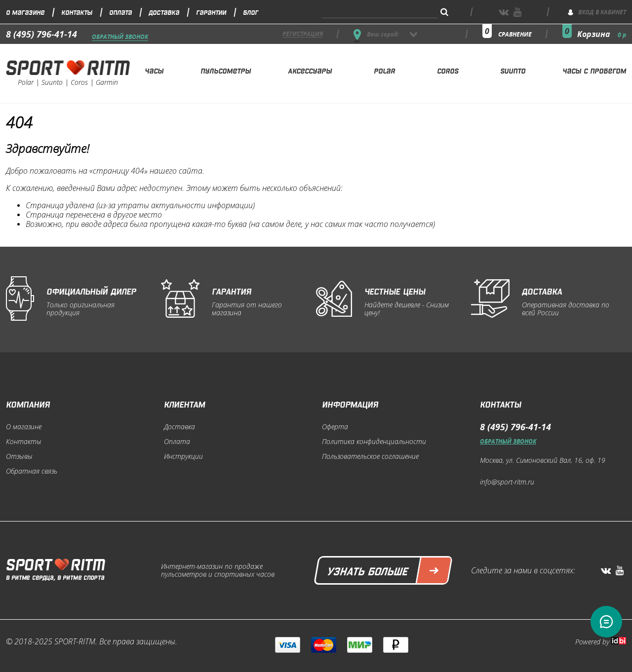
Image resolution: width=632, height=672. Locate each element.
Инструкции (183, 456)
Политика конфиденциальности (374, 442)
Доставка (164, 12)
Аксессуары (310, 70)
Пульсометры (226, 70)
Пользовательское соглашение (370, 456)
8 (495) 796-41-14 (41, 34)
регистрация (303, 34)
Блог (251, 12)
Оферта (335, 427)
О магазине (25, 12)
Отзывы (19, 456)
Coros (448, 70)
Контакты (77, 12)
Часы (154, 70)
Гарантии (211, 12)
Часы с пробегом (594, 70)
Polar (384, 70)
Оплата (120, 12)
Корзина (602, 34)
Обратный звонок (120, 37)
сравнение (515, 34)
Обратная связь (32, 471)
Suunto (513, 70)
